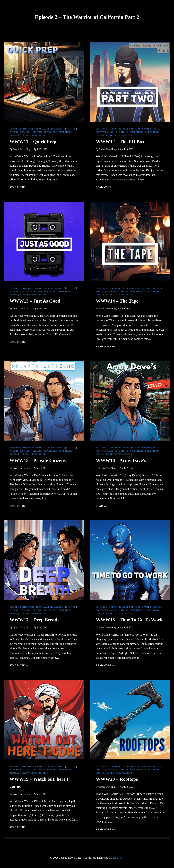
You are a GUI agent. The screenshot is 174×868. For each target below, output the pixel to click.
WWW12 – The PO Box (120, 141)
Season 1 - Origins (31, 132)
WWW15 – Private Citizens (38, 460)
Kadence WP (116, 858)
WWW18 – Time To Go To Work (129, 620)
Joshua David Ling (21, 149)
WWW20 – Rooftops (117, 779)
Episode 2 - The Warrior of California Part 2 (37, 129)
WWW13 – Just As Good (35, 301)
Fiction (71, 129)
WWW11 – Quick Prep (33, 141)
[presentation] (44, 82)
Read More (19, 187)
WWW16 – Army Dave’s (121, 460)
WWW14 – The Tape (117, 301)
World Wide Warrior (33, 135)
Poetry (14, 132)
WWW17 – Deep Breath (34, 620)
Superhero (51, 132)
